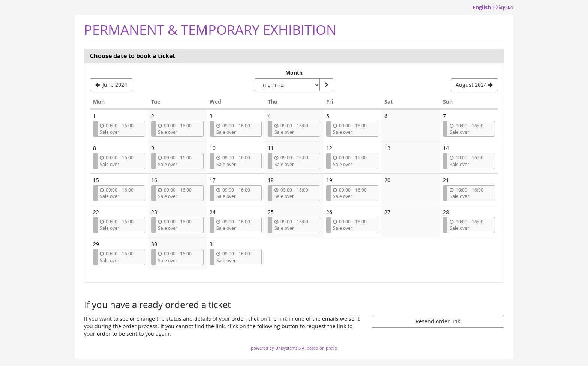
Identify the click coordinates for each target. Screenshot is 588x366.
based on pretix (322, 348)
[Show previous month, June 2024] (111, 85)
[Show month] (326, 85)
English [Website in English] (482, 7)
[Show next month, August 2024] (474, 85)
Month (294, 73)
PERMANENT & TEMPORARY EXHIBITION (210, 30)
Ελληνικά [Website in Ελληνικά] (503, 7)
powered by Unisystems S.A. (278, 348)
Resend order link (438, 321)
